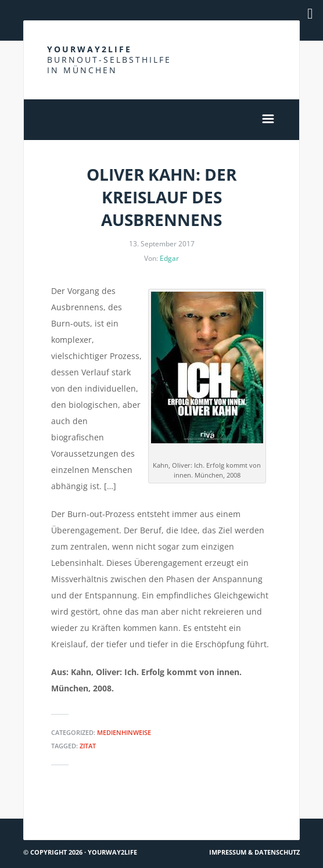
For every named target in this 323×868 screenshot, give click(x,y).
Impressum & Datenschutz (254, 852)
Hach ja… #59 (53, 814)
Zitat (88, 746)
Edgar (169, 258)
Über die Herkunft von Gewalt (235, 814)
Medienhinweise (124, 732)
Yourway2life (109, 60)
